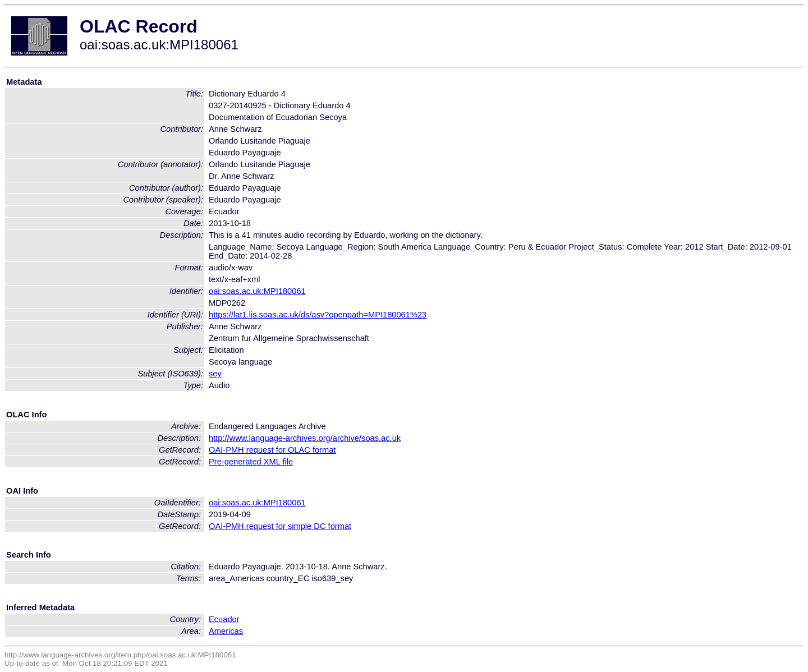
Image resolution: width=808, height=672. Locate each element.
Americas (226, 631)
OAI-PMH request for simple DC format (280, 526)
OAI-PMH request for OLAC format (272, 450)
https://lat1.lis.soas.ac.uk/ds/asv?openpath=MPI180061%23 (318, 315)
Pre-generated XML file (251, 462)
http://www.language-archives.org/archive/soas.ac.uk (305, 438)
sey (215, 374)
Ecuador (224, 619)
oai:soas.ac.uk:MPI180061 (257, 291)
